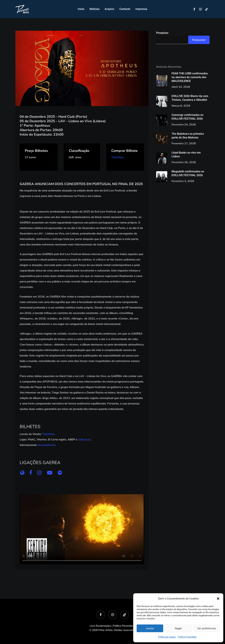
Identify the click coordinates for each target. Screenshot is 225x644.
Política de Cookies (167, 637)
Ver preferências (207, 628)
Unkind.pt (84, 439)
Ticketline (117, 157)
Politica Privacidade (187, 637)
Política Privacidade (124, 626)
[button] (218, 599)
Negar (178, 628)
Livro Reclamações (100, 626)
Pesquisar (162, 33)
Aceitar (150, 628)
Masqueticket (46, 445)
